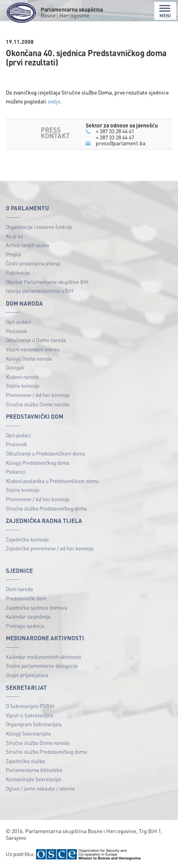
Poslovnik (16, 331)
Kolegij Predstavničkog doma (38, 463)
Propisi (13, 254)
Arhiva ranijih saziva (28, 245)
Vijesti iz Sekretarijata (29, 715)
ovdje (54, 101)
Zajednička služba (25, 761)
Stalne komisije (23, 386)
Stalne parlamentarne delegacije (42, 666)
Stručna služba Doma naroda (38, 404)
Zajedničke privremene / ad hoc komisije (50, 548)
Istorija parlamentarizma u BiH (40, 291)
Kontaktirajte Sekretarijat (34, 779)
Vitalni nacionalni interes (33, 349)
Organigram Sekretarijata (34, 724)
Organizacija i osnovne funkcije (39, 227)
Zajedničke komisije (27, 539)
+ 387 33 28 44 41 (115, 131)
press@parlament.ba (121, 143)
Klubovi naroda (22, 377)
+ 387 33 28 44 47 (115, 137)
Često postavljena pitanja (33, 263)
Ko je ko (15, 236)
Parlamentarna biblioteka (34, 770)
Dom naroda (19, 589)
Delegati (15, 367)
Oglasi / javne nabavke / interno (40, 788)
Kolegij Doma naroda (29, 358)
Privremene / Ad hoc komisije (38, 395)
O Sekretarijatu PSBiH (30, 706)
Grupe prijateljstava (27, 675)
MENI (165, 11)
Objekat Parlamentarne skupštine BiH (47, 282)
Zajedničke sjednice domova (36, 608)
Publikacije (18, 272)
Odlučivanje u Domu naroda (36, 340)
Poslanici (16, 472)
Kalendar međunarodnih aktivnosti (43, 657)
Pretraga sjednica (25, 626)
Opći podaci (18, 322)
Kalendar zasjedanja (28, 616)
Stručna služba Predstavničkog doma (46, 508)
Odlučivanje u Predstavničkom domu (45, 453)
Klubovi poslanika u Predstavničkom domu (52, 481)
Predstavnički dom (26, 598)
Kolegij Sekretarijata (28, 733)
